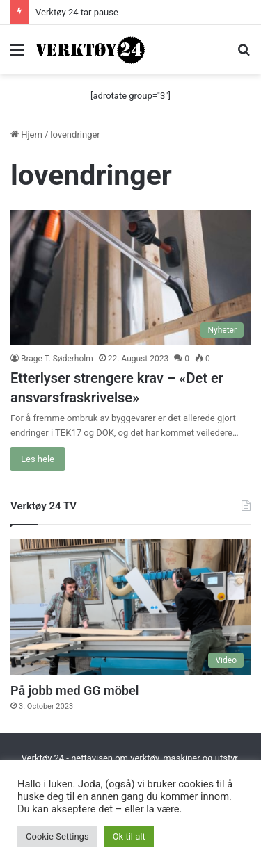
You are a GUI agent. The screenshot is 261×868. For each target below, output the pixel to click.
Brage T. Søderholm (57, 359)
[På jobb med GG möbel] (130, 607)
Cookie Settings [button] (57, 836)
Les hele (38, 459)
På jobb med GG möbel (74, 690)
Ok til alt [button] (129, 836)
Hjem (26, 134)
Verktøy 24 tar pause (77, 12)
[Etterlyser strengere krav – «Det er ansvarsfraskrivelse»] (130, 278)
